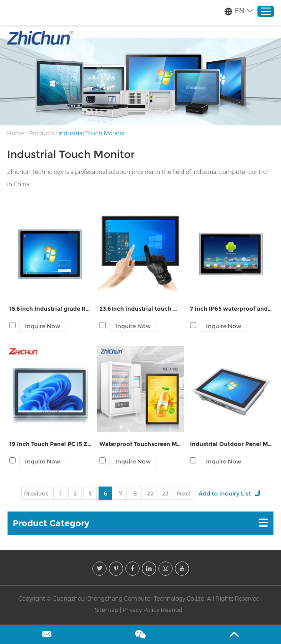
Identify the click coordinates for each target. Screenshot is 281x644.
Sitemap (107, 610)
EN (238, 11)
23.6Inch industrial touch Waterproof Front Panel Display (140, 309)
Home (16, 133)
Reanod (172, 610)
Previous (36, 493)
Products (41, 133)
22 (150, 493)
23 (165, 493)
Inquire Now (43, 326)
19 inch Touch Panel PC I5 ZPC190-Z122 (50, 444)
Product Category (51, 523)
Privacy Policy (141, 610)
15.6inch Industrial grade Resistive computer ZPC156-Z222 (50, 309)
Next (184, 493)
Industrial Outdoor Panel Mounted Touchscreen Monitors (231, 444)
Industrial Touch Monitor (92, 133)
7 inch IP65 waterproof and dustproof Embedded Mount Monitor (231, 309)
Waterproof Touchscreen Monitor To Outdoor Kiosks (140, 444)
